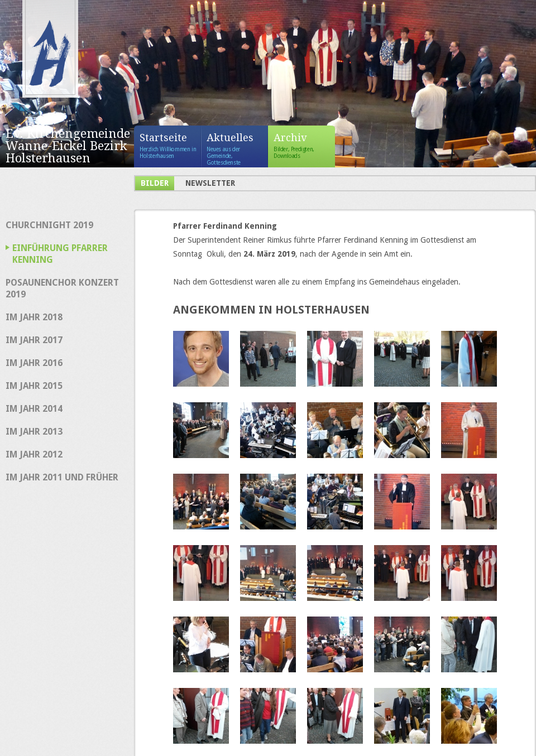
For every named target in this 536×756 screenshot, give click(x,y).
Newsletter (210, 183)
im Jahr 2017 (34, 340)
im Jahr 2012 (34, 454)
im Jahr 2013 (34, 432)
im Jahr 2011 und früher (62, 477)
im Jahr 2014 (34, 409)
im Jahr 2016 (34, 363)
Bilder (155, 183)
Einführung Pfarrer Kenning (60, 254)
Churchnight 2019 (49, 225)
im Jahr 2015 (34, 386)
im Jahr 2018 (34, 317)
